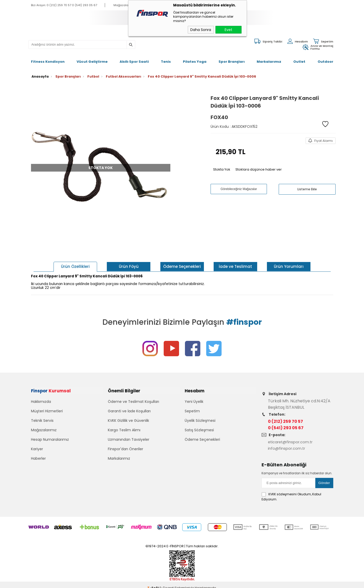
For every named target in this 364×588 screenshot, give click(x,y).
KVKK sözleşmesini (283, 488)
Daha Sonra (201, 30)
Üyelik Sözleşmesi (200, 419)
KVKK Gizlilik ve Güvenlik (128, 419)
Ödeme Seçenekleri (202, 438)
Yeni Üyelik (194, 400)
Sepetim (192, 410)
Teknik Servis (42, 419)
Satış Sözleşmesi (199, 429)
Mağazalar (121, 5)
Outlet (299, 59)
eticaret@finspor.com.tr (292, 437)
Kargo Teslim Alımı (124, 429)
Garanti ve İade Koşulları (129, 410)
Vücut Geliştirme (92, 59)
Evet (228, 30)
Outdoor (325, 59)
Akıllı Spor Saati (134, 59)
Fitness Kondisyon (48, 59)
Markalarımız (269, 59)
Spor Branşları (232, 59)
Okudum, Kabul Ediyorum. (291, 490)
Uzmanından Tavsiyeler (129, 438)
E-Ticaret (167, 581)
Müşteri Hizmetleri (47, 410)
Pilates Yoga (195, 59)
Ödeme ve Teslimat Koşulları (133, 400)
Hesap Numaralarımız (50, 438)
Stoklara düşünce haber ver (259, 164)
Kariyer (37, 448)
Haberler (38, 457)
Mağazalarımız (44, 429)
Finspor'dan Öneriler (126, 448)
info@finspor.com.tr (288, 443)
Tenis (166, 59)
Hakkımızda (41, 400)
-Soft (153, 581)
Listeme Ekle (307, 184)
